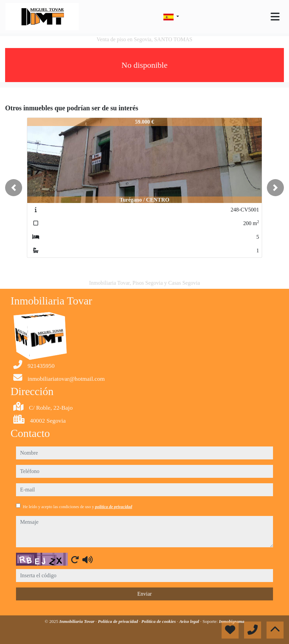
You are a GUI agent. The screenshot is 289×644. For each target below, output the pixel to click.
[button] (14, 188)
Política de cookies (159, 621)
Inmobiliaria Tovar (77, 621)
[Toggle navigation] (275, 17)
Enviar (144, 594)
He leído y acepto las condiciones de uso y (77, 507)
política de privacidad (114, 507)
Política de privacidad (118, 621)
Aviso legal (190, 621)
